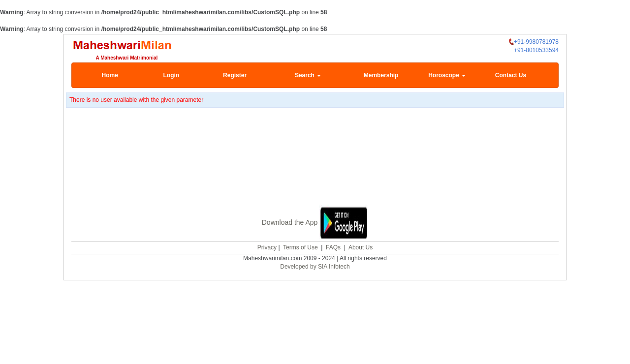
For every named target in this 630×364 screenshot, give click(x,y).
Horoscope (447, 75)
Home (110, 75)
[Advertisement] (315, 157)
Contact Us (511, 75)
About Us (361, 246)
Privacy (267, 246)
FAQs (333, 246)
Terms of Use (300, 246)
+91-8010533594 (536, 50)
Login (171, 75)
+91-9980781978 (534, 42)
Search (308, 75)
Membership (381, 75)
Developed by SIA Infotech (315, 266)
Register (235, 75)
